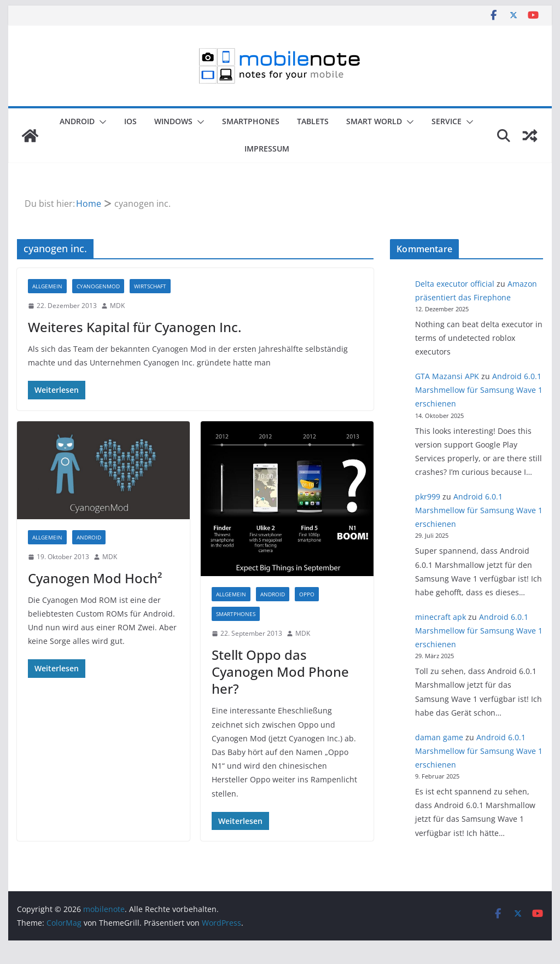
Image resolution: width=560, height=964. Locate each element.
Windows (173, 121)
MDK (117, 306)
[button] (101, 122)
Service (447, 121)
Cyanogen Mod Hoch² (95, 578)
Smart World (374, 121)
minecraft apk (441, 617)
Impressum (267, 149)
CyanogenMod (98, 286)
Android (77, 121)
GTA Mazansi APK (447, 376)
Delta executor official (455, 284)
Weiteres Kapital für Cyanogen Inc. (135, 327)
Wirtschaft (150, 286)
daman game (439, 737)
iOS (130, 121)
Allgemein (47, 286)
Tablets (313, 121)
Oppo (307, 594)
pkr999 (428, 496)
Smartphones (251, 121)
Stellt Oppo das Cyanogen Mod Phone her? (280, 672)
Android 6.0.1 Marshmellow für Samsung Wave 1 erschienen (479, 390)
